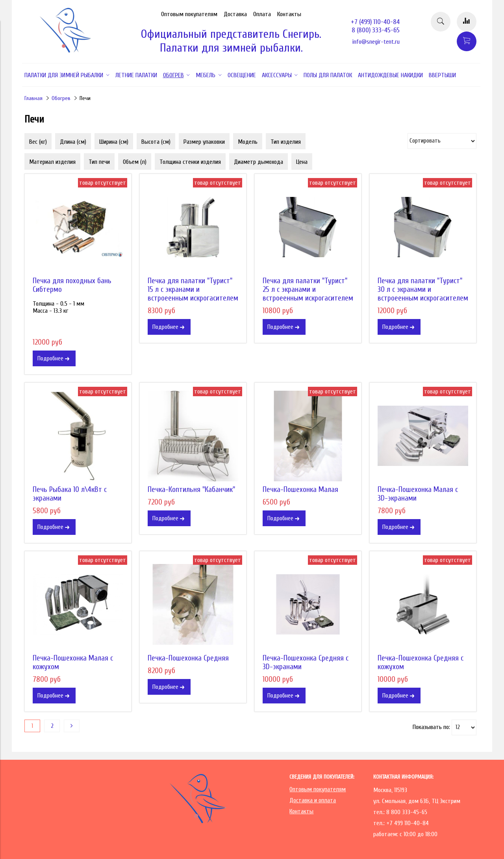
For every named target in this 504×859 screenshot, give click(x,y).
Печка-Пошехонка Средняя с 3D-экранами (306, 662)
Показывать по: (431, 727)
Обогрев (61, 98)
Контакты (289, 14)
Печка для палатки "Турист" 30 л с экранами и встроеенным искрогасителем (423, 289)
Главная (33, 98)
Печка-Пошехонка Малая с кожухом (73, 662)
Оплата (262, 14)
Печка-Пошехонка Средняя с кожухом (421, 662)
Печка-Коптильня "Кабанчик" (191, 490)
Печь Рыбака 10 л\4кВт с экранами (70, 494)
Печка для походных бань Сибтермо (72, 285)
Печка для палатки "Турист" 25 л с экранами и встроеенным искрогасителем (308, 289)
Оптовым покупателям (189, 14)
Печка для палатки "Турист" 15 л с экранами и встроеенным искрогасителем (193, 289)
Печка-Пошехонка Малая (300, 490)
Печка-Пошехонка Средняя (188, 658)
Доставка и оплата (313, 800)
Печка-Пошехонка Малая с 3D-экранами (418, 494)
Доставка (235, 14)
